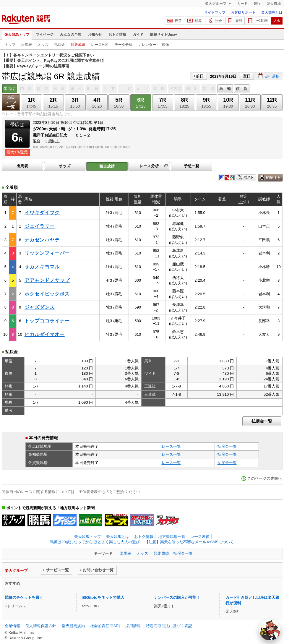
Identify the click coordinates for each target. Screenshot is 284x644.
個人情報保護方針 (41, 626)
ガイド (138, 35)
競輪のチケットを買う (24, 597)
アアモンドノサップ (47, 280)
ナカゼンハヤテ (42, 240)
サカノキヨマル (42, 267)
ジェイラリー (40, 226)
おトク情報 (117, 35)
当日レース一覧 (11, 102)
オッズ (43, 45)
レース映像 (200, 537)
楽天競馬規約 (73, 626)
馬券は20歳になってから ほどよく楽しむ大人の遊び (95, 542)
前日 (200, 76)
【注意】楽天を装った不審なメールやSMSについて (189, 542)
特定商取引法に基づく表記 (169, 626)
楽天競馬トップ (17, 35)
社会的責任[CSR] (105, 626)
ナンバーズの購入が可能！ (177, 597)
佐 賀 (242, 89)
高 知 (225, 89)
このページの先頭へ (265, 478)
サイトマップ (215, 12)
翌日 (247, 76)
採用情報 (133, 626)
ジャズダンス (40, 307)
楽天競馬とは (272, 12)
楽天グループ (216, 4)
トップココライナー (47, 321)
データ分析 (124, 45)
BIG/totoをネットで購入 (103, 597)
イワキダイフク (42, 213)
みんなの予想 (71, 35)
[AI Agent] (270, 630)
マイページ (45, 35)
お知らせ (95, 35)
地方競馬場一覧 (172, 537)
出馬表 (27, 45)
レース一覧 (171, 446)
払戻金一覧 (262, 421)
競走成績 (78, 45)
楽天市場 (274, 4)
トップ (10, 45)
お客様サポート (243, 12)
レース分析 (100, 45)
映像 (165, 45)
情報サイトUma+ (164, 35)
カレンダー (147, 45)
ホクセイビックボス (47, 294)
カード (242, 4)
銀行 (257, 4)
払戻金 (60, 45)
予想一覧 (192, 166)
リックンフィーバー (47, 253)
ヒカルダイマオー (45, 334)
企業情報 (12, 626)
